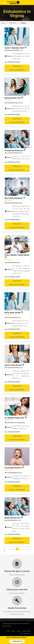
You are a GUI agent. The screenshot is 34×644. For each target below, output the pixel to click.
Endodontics (13, 23)
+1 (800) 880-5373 (17, 641)
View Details (17, 66)
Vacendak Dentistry (13, 468)
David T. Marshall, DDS (15, 48)
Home (3, 23)
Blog (13, 631)
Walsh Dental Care (13, 518)
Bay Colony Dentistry (14, 198)
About (19, 631)
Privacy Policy (27, 631)
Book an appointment (17, 70)
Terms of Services (25, 634)
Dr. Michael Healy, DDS (15, 418)
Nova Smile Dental (13, 313)
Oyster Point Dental (13, 365)
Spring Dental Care (13, 98)
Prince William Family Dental (17, 255)
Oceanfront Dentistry (14, 150)
